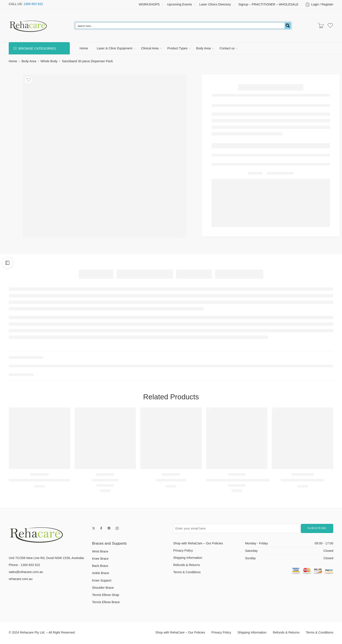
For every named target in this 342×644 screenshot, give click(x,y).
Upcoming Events (180, 4)
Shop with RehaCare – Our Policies (198, 543)
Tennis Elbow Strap (106, 595)
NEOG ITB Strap (105, 480)
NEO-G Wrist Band (171, 480)
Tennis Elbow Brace (106, 602)
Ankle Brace (101, 573)
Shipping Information (188, 558)
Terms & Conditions (187, 572)
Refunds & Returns (187, 565)
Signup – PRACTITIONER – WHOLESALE (268, 4)
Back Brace (100, 566)
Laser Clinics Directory (215, 4)
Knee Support (102, 580)
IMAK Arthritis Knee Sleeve (303, 480)
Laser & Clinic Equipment (115, 48)
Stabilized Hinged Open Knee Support (39, 480)
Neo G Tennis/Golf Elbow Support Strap (238, 480)
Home (84, 48)
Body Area (204, 48)
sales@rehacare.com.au (26, 572)
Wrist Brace (100, 551)
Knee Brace (100, 559)
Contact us (227, 48)
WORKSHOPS (149, 4)
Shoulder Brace (103, 588)
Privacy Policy (183, 551)
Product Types (177, 48)
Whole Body (49, 61)
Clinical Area (150, 48)
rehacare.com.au (21, 579)
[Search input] (180, 26)
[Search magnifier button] (288, 26)
